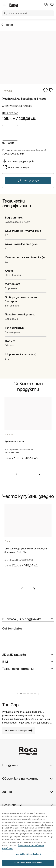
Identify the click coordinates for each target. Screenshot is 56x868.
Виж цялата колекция (19, 730)
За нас (28, 792)
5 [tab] (35, 474)
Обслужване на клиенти (28, 779)
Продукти (28, 765)
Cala (7, 541)
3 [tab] (28, 474)
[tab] (28, 619)
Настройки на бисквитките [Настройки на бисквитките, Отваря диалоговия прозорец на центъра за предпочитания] (28, 854)
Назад (10, 25)
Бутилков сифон (14, 441)
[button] (6, 14)
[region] (28, 837)
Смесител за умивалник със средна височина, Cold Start (26, 550)
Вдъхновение (28, 805)
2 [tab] (24, 474)
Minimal (9, 434)
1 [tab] (21, 474)
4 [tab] (32, 474)
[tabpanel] (28, 432)
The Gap (10, 705)
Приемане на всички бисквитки (28, 863)
